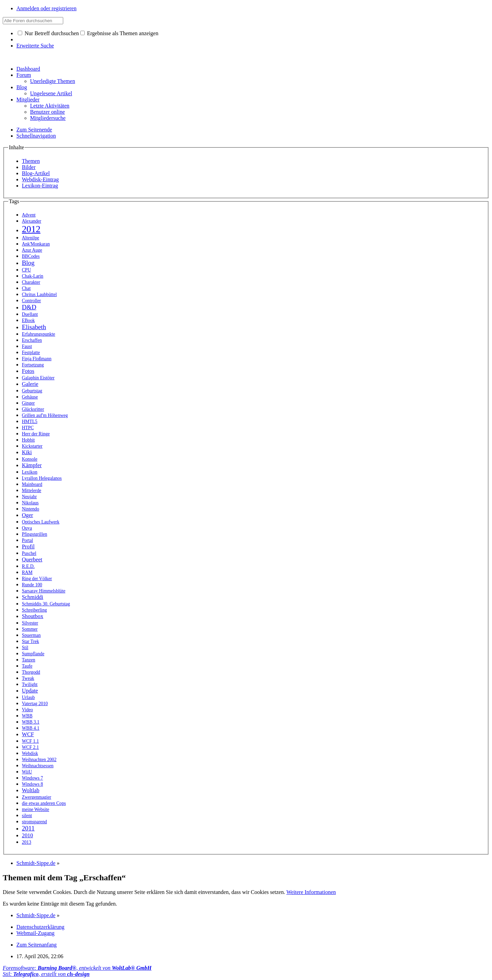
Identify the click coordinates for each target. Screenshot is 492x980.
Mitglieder (28, 100)
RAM (27, 572)
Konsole (30, 459)
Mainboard (32, 484)
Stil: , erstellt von (46, 974)
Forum (24, 75)
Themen (31, 161)
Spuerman (31, 635)
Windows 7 (32, 778)
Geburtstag (32, 391)
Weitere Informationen (311, 892)
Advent (29, 215)
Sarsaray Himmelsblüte (44, 591)
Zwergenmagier (37, 797)
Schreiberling (34, 610)
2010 (28, 835)
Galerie (30, 384)
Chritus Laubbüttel (39, 295)
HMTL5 (30, 422)
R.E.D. (28, 566)
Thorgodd (31, 672)
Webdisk (30, 753)
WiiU (27, 772)
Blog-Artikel (36, 173)
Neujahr (29, 497)
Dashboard (28, 69)
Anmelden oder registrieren (46, 8)
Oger (28, 515)
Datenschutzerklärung (40, 927)
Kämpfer (32, 465)
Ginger (28, 403)
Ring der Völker (37, 579)
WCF (28, 734)
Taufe (27, 666)
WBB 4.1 (31, 728)
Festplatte (31, 353)
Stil (25, 648)
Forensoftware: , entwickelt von (77, 968)
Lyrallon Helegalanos (42, 478)
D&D (29, 307)
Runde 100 (32, 585)
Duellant (30, 314)
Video (27, 710)
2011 (28, 828)
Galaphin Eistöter (38, 378)
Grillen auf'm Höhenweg (45, 415)
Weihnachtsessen (38, 766)
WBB (27, 716)
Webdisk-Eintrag (40, 179)
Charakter (31, 282)
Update (30, 691)
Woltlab (31, 790)
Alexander (32, 221)
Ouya (27, 528)
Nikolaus (30, 503)
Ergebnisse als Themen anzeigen (119, 33)
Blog (22, 87)
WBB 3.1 (31, 722)
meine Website (36, 809)
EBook (28, 320)
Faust (27, 346)
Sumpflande (33, 654)
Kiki (27, 452)
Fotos (28, 371)
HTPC (28, 428)
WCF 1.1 (30, 741)
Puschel (29, 553)
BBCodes (31, 256)
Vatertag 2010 (35, 704)
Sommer (30, 629)
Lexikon (30, 472)
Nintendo (31, 509)
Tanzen (29, 660)
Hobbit (28, 440)
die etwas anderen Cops (44, 803)
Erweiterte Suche (35, 46)
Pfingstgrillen (35, 534)
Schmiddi (33, 597)
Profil (28, 547)
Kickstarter (32, 446)
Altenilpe (31, 238)
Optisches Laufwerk (41, 522)
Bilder (29, 167)
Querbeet (32, 559)
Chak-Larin (33, 276)
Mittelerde (32, 491)
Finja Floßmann (37, 359)
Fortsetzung (33, 365)
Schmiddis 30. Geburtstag (46, 604)
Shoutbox (33, 616)
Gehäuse (30, 397)
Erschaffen (32, 340)
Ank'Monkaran (36, 244)
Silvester (30, 623)
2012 (31, 229)
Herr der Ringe (36, 434)
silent (27, 816)
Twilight (30, 684)
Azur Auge (32, 250)
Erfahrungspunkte (38, 334)
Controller (31, 301)
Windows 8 (32, 784)
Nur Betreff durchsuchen (48, 33)
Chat (26, 288)
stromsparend (34, 822)
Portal (27, 540)
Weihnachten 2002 (39, 760)
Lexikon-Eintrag (40, 186)
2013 (26, 842)
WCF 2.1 (30, 747)
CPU (26, 270)
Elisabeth (34, 327)
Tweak (28, 678)
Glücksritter (33, 409)
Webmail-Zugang (36, 933)
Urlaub (28, 697)
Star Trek (30, 641)
